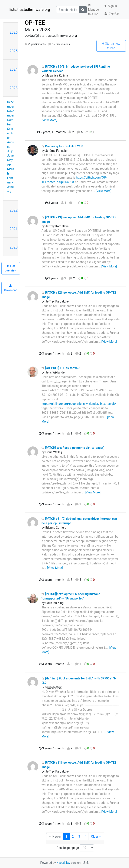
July (10, 151)
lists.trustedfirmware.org (30, 10)
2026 (14, 32)
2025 (14, 51)
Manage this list (93, 10)
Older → (97, 837)
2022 (14, 210)
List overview (11, 268)
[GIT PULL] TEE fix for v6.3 (61, 368)
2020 (14, 247)
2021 (14, 229)
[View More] (49, 120)
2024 (14, 69)
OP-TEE (35, 23)
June (11, 156)
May (10, 160)
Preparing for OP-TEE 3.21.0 (62, 146)
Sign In (111, 6)
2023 (14, 88)
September (10, 133)
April (10, 165)
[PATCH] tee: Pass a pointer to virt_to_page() (73, 448)
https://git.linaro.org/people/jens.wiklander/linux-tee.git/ (79, 404)
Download (11, 288)
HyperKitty (63, 863)
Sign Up (112, 13)
